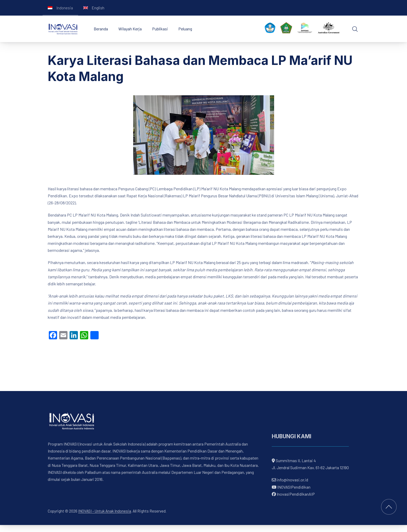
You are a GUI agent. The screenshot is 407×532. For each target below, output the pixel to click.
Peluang (185, 29)
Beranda (101, 29)
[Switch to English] (94, 8)
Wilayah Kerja (130, 29)
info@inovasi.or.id (292, 480)
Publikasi (160, 29)
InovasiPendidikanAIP (293, 494)
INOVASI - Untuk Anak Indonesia (105, 511)
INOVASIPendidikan (291, 487)
